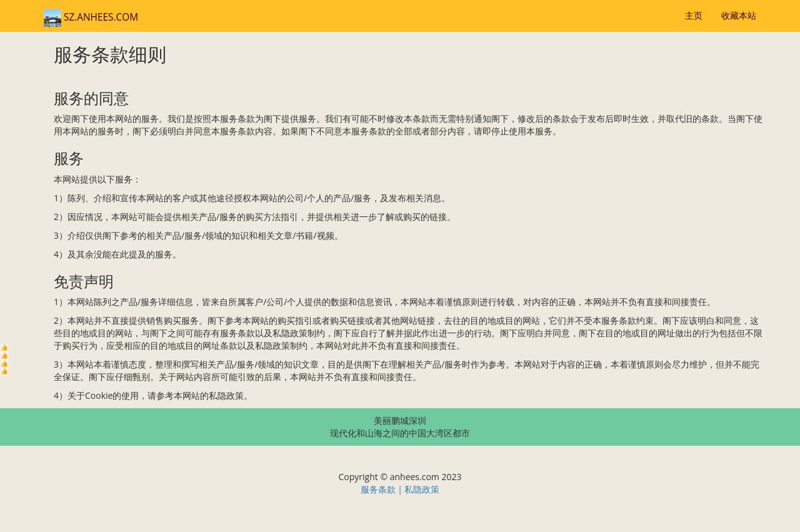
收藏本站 (739, 15)
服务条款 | (383, 489)
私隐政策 (422, 489)
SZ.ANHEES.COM (91, 17)
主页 (694, 15)
